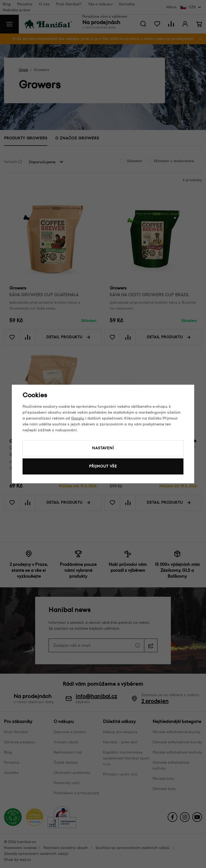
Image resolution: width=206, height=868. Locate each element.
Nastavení (103, 448)
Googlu (78, 418)
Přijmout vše (103, 466)
